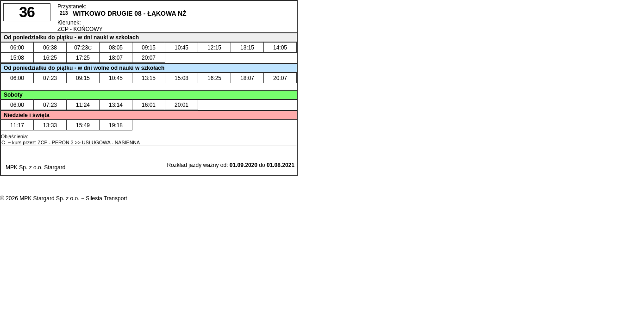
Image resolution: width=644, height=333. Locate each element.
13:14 (116, 105)
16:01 (149, 105)
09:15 (149, 48)
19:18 (116, 125)
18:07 (116, 58)
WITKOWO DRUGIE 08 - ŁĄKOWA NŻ (129, 13)
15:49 (83, 125)
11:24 (83, 105)
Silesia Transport (106, 198)
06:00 (17, 48)
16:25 (50, 58)
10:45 (181, 48)
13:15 (247, 48)
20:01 (181, 105)
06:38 (50, 48)
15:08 (17, 58)
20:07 (149, 58)
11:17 (17, 125)
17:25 (83, 58)
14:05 (280, 48)
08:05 (116, 48)
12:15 (214, 48)
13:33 (50, 125)
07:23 (83, 48)
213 (64, 13)
